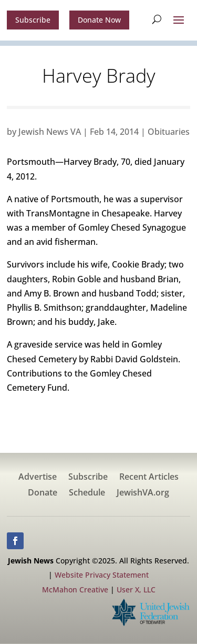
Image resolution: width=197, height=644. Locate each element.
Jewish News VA (50, 132)
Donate (43, 493)
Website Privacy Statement (102, 575)
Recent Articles (149, 478)
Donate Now (99, 20)
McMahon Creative (75, 589)
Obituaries (169, 132)
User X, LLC (136, 589)
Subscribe (33, 20)
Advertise (38, 478)
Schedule (87, 493)
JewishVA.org (143, 493)
